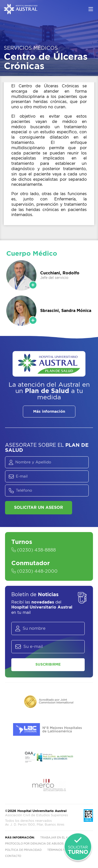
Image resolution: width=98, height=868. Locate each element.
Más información (49, 412)
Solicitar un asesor (39, 508)
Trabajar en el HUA (56, 838)
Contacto (13, 856)
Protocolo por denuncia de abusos (34, 844)
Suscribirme (48, 665)
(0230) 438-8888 (34, 550)
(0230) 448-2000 (34, 571)
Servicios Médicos (31, 48)
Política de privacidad (23, 850)
